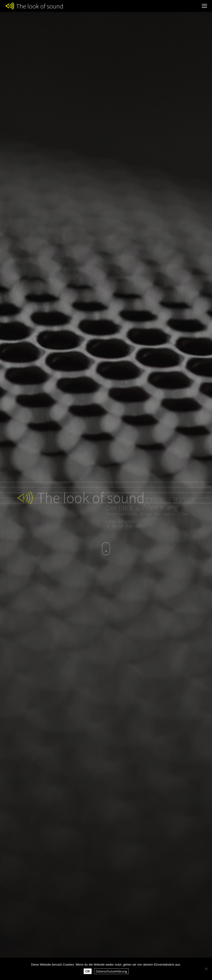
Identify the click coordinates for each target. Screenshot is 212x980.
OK (88, 971)
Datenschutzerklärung (111, 971)
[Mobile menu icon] (204, 6)
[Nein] (206, 969)
